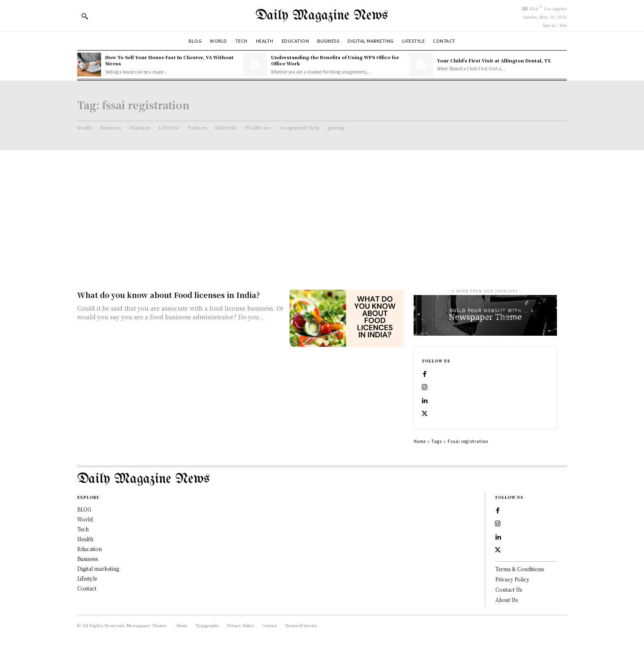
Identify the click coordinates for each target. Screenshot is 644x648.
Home (420, 441)
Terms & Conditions (520, 569)
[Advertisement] (322, 212)
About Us (506, 599)
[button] (85, 16)
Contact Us (509, 589)
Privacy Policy (512, 579)
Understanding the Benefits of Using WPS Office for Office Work (335, 60)
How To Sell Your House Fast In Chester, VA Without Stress (169, 60)
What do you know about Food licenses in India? (169, 295)
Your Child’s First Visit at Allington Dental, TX (494, 60)
